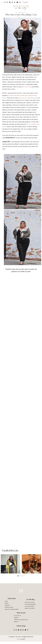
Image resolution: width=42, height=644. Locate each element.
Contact (7, 605)
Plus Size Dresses (30, 604)
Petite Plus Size (30, 602)
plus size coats (27, 87)
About (7, 603)
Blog (6, 601)
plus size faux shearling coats (28, 98)
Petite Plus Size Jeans (21, 620)
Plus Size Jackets (21, 12)
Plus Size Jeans (29, 606)
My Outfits (18, 616)
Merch (16, 618)
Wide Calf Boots (30, 608)
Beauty (16, 622)
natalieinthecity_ (11, 551)
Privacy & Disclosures (12, 609)
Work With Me (9, 607)
